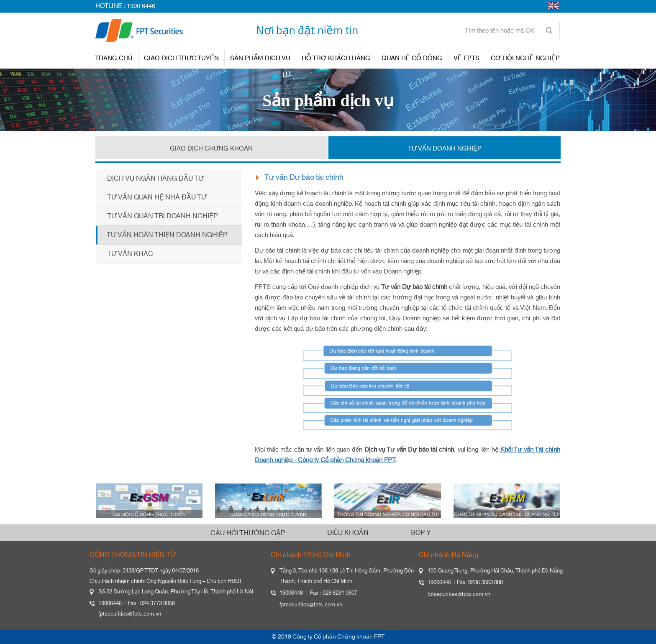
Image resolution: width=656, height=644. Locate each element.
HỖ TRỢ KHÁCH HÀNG (336, 58)
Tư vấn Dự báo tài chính (304, 178)
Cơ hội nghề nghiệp (525, 58)
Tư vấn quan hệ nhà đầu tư (157, 197)
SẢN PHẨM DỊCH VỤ (260, 58)
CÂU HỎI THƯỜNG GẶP (248, 533)
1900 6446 (141, 6)
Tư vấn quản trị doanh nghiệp (162, 216)
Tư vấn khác (130, 254)
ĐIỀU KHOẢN (348, 533)
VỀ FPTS (466, 58)
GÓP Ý (420, 533)
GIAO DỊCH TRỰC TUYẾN (181, 58)
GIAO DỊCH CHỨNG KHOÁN (211, 149)
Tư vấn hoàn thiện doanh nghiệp (167, 235)
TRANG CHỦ (114, 58)
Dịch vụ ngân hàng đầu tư (155, 179)
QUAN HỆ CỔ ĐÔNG (412, 58)
